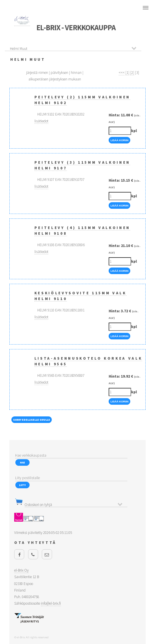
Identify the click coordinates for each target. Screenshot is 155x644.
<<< (122, 73)
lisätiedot (41, 121)
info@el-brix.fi (51, 603)
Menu (145, 8)
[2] (132, 73)
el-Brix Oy (21, 570)
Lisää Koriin (119, 140)
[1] (127, 73)
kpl (134, 131)
